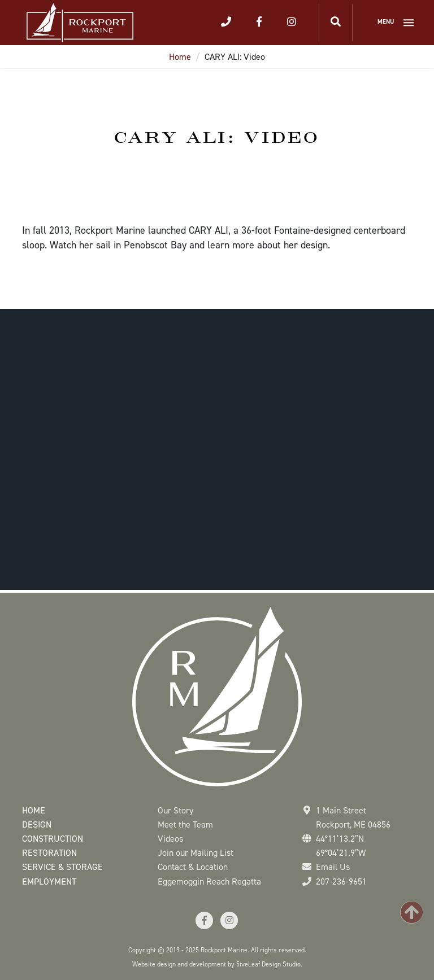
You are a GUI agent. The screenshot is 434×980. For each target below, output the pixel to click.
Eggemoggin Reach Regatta (209, 881)
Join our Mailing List (196, 853)
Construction (53, 839)
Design (37, 824)
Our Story (175, 810)
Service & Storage (62, 867)
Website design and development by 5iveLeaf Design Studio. (217, 964)
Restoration (49, 853)
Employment (49, 881)
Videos (170, 839)
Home (180, 57)
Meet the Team (185, 824)
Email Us (333, 867)
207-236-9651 (341, 881)
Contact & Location (193, 867)
